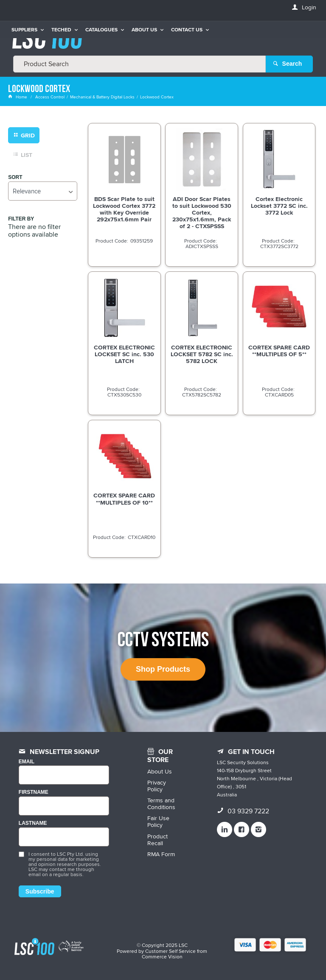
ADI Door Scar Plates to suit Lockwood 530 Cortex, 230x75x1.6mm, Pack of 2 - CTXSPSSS (202, 212)
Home (18, 97)
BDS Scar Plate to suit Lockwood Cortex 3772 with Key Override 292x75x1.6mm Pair (124, 209)
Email (27, 761)
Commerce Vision (162, 956)
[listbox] (42, 191)
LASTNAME (33, 823)
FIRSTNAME (34, 792)
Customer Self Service (170, 951)
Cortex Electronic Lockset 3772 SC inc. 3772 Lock (279, 205)
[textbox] (139, 64)
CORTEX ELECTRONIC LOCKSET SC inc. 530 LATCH (124, 354)
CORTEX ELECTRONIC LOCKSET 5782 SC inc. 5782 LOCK (202, 354)
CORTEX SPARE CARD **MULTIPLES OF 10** (124, 499)
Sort (15, 177)
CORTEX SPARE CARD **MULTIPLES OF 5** (279, 350)
